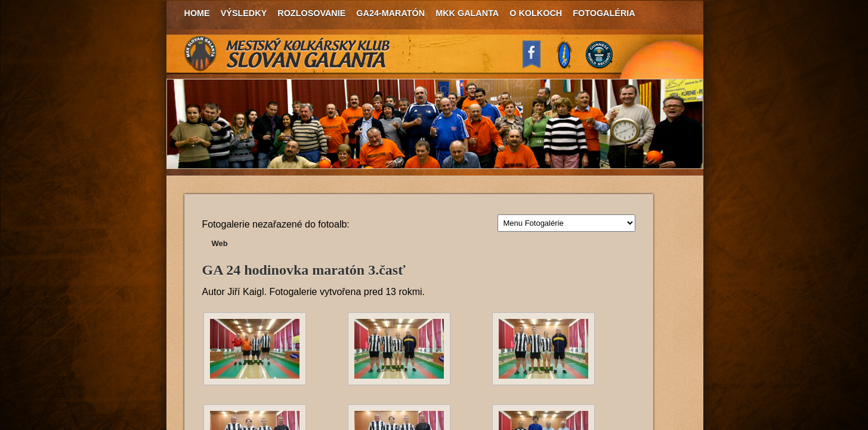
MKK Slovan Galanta (288, 54)
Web (220, 243)
